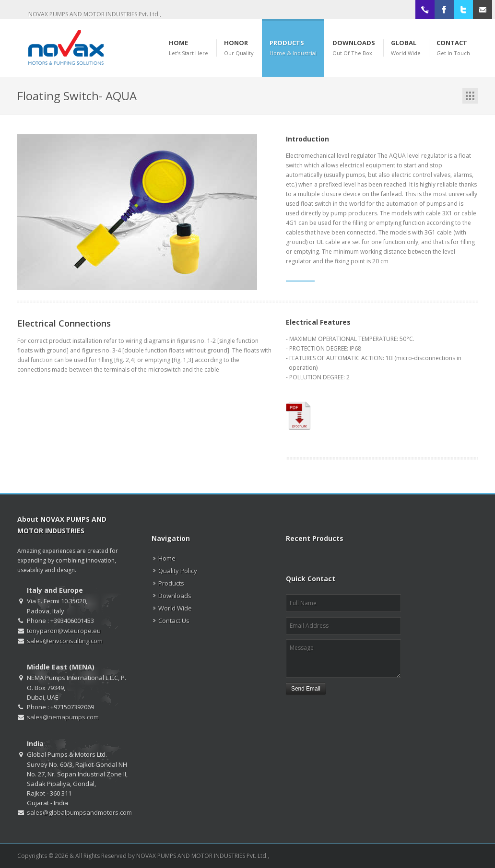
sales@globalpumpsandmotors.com (79, 812)
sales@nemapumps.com (63, 717)
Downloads (175, 596)
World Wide (175, 608)
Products (171, 583)
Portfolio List (470, 96)
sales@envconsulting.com (65, 641)
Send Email (306, 689)
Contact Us (174, 621)
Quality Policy (178, 571)
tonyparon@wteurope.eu (64, 631)
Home (167, 558)
